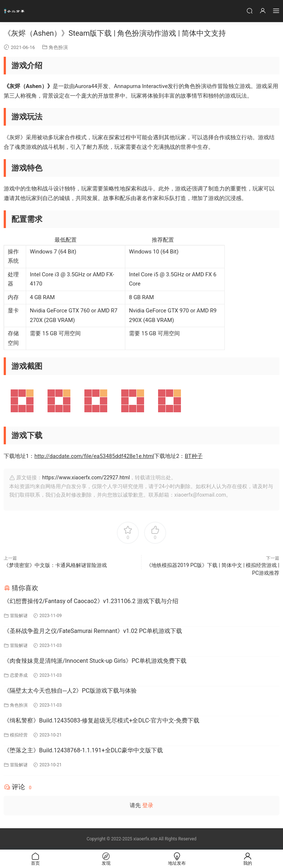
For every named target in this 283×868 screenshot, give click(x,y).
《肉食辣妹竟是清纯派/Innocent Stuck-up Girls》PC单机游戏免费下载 (95, 661)
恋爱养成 (19, 675)
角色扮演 (58, 47)
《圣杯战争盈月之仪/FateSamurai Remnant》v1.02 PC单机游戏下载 (93, 631)
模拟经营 (19, 735)
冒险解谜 (19, 616)
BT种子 (193, 456)
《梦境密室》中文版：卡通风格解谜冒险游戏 (55, 565)
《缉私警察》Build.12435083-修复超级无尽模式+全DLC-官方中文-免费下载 (102, 720)
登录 (148, 805)
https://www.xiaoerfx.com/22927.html (86, 477)
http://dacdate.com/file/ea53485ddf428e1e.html (94, 456)
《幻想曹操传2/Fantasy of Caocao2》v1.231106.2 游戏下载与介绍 (91, 601)
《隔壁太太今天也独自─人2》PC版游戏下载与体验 (70, 691)
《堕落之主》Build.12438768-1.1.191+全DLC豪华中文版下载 (83, 750)
